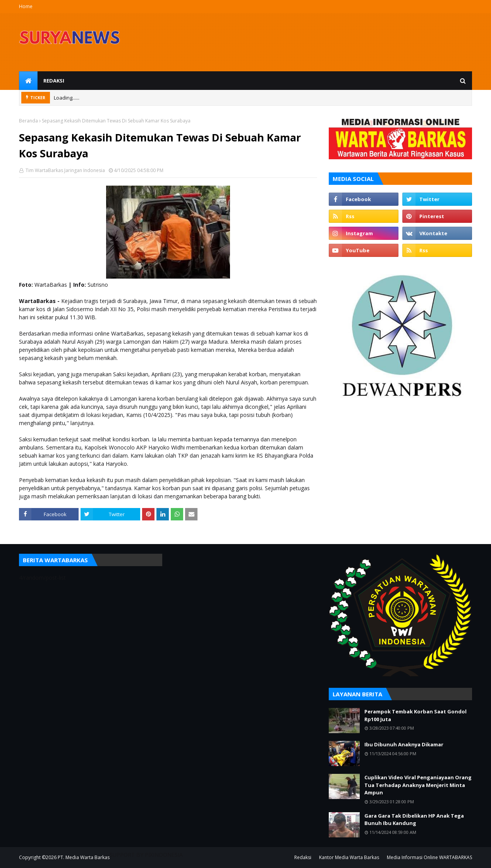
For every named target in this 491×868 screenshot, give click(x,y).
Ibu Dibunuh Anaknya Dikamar (404, 744)
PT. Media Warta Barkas (84, 857)
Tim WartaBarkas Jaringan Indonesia (65, 170)
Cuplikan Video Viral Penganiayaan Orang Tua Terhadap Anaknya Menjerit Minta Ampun (418, 785)
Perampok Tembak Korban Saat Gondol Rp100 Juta (415, 715)
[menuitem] (28, 81)
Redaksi (303, 857)
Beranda (28, 121)
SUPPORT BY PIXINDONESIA (146, 855)
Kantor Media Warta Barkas (349, 857)
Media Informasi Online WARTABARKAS (429, 857)
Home (26, 6)
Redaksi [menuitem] (54, 81)
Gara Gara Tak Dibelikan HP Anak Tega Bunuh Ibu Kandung (414, 820)
